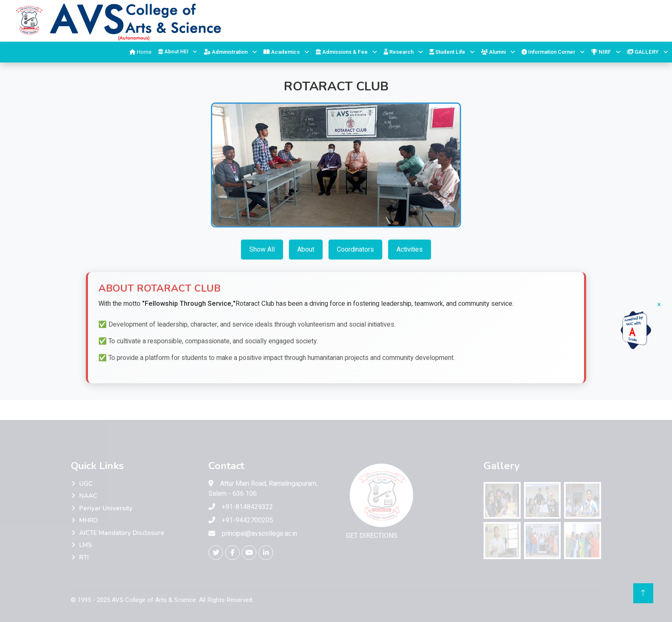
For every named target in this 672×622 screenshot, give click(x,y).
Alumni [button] (494, 52)
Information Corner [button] (549, 52)
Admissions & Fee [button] (342, 52)
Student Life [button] (448, 52)
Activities (410, 250)
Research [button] (399, 52)
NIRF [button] (602, 52)
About (306, 250)
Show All (262, 250)
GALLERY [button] (643, 52)
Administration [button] (226, 52)
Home (140, 52)
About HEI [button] (174, 52)
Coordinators (355, 250)
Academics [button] (282, 52)
